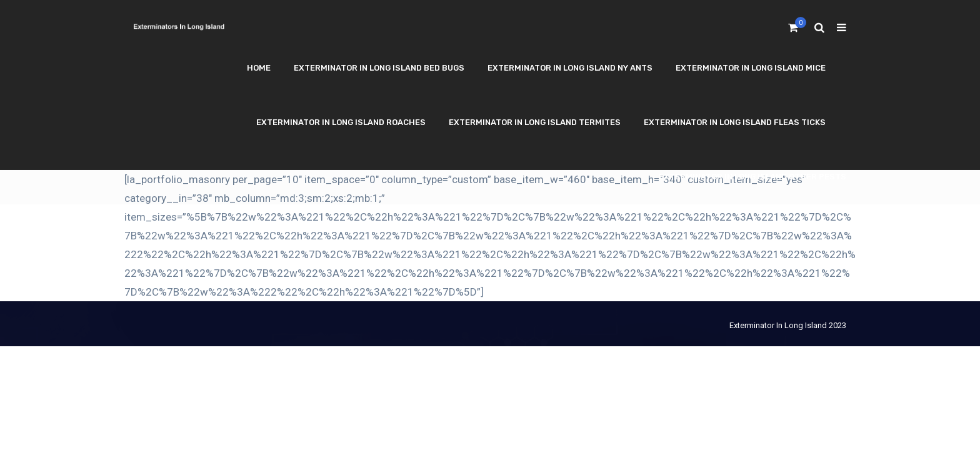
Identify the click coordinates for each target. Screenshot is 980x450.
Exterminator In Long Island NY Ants (570, 68)
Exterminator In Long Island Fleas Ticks (735, 122)
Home (259, 68)
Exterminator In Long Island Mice (751, 68)
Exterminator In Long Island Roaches (341, 122)
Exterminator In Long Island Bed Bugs (379, 68)
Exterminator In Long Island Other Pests (752, 177)
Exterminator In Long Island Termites (535, 122)
